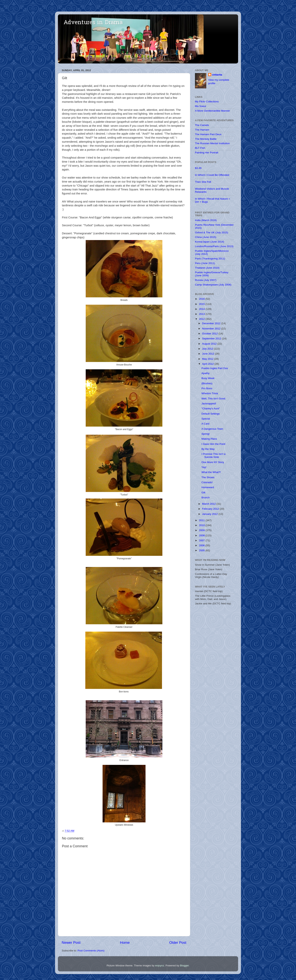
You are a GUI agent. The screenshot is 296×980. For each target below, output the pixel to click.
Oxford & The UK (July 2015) (212, 232)
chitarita (217, 75)
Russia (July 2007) (206, 280)
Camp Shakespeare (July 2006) (213, 285)
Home (125, 943)
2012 (202, 319)
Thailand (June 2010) (207, 268)
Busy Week (208, 378)
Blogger (184, 966)
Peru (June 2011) (205, 263)
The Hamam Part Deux (208, 134)
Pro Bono (207, 388)
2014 (202, 309)
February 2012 (211, 509)
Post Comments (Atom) (91, 951)
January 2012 (210, 514)
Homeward (208, 487)
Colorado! (207, 482)
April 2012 (208, 364)
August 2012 (210, 344)
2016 (202, 299)
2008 (202, 535)
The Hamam (202, 130)
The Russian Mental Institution (212, 143)
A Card (205, 424)
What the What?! (211, 472)
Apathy (206, 373)
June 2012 (208, 354)
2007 (202, 540)
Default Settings (211, 414)
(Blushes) (207, 383)
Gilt (203, 492)
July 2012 (208, 349)
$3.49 (198, 168)
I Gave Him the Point (213, 444)
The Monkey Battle (206, 139)
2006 (202, 545)
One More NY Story (213, 462)
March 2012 (209, 504)
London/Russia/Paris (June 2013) (214, 246)
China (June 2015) (206, 237)
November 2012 (212, 329)
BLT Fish (200, 148)
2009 (202, 530)
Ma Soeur (201, 106)
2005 (202, 550)
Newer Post (71, 943)
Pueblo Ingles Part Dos (215, 368)
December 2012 (212, 323)
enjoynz (160, 966)
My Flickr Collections (207, 102)
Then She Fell (203, 182)
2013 (202, 314)
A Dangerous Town (212, 429)
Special (206, 419)
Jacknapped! (209, 404)
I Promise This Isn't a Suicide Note (213, 455)
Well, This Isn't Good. (214, 399)
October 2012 (210, 334)
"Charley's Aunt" (211, 409)
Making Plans (209, 439)
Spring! (206, 434)
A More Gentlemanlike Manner (212, 111)
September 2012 (212, 339)
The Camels (202, 125)
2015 (202, 304)
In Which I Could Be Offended (212, 175)
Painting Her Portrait (207, 153)
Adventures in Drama (93, 23)
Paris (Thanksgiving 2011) (210, 259)
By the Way (208, 449)
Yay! (204, 467)
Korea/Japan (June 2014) (210, 242)
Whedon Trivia (210, 393)
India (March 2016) (206, 220)
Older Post (178, 943)
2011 (202, 520)
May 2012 (208, 359)
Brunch (206, 497)
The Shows (208, 477)
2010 (202, 525)
